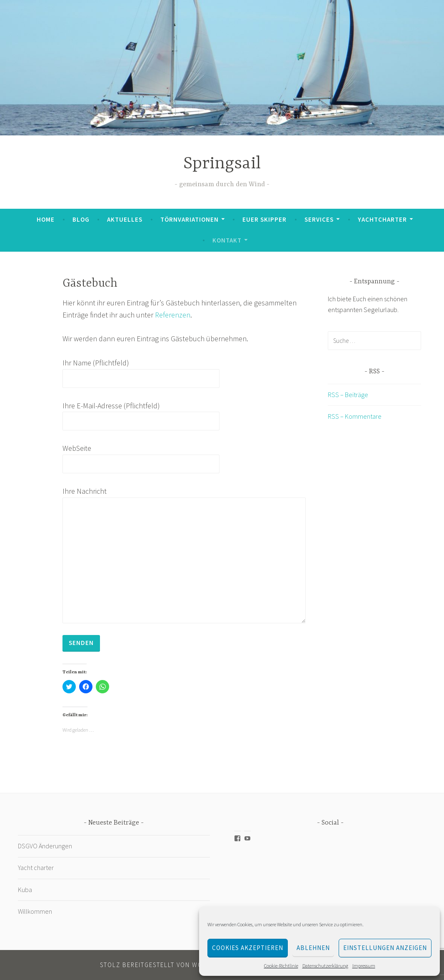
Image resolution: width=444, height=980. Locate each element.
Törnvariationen (190, 219)
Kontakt (227, 240)
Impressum (364, 966)
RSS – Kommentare (355, 416)
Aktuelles (125, 219)
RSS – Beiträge (348, 395)
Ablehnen (313, 948)
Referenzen (173, 315)
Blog (81, 219)
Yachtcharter (382, 219)
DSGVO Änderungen (45, 846)
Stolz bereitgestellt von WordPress (166, 965)
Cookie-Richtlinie (281, 966)
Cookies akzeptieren (248, 948)
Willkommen (35, 911)
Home (46, 219)
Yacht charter (36, 867)
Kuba (26, 890)
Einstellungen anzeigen (385, 948)
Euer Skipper (264, 219)
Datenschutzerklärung (325, 966)
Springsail (222, 164)
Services (319, 219)
